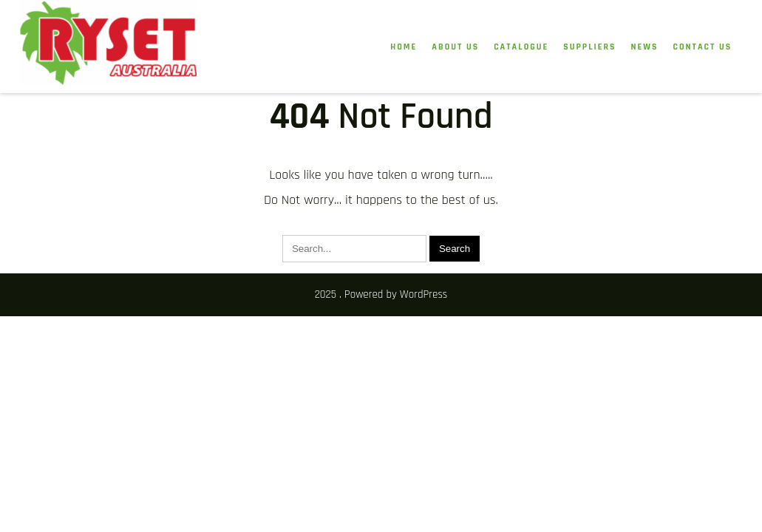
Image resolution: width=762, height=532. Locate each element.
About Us (455, 47)
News (645, 47)
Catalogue (521, 47)
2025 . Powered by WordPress (381, 294)
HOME (404, 47)
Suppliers (589, 47)
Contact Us (703, 47)
